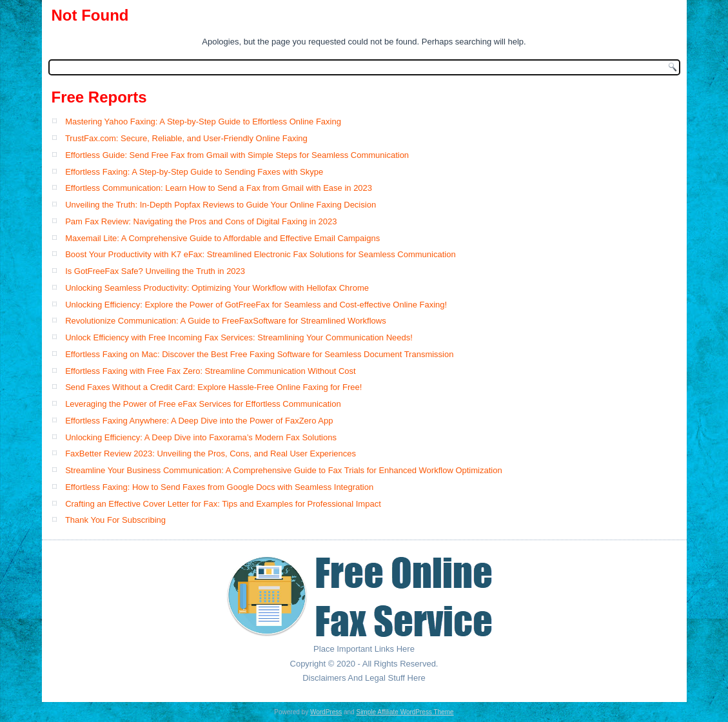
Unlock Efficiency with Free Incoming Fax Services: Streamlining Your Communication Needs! (239, 337)
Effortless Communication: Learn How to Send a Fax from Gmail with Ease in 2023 (219, 188)
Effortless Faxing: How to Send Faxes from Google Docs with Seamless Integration (219, 487)
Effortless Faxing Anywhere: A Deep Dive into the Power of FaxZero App (199, 421)
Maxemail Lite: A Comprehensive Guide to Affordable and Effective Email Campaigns (222, 238)
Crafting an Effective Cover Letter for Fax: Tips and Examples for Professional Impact (223, 504)
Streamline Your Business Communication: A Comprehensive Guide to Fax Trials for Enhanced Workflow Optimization (284, 470)
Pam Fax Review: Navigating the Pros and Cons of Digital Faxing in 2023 (201, 221)
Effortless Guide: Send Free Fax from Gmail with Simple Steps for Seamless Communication (237, 155)
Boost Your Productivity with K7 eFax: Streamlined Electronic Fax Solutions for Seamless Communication (261, 254)
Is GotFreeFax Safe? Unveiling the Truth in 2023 (155, 271)
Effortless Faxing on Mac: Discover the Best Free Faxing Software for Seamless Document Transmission (259, 354)
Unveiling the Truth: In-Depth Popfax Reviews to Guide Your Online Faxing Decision (221, 205)
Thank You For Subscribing (115, 520)
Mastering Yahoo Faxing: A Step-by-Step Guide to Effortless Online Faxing (203, 122)
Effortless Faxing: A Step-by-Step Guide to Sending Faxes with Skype (194, 172)
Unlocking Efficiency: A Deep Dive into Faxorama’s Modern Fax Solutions (201, 437)
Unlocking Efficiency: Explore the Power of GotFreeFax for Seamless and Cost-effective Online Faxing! (256, 305)
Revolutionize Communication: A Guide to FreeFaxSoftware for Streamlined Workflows (226, 321)
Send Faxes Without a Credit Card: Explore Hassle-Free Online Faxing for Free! (213, 387)
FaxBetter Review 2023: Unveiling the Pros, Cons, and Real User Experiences (211, 454)
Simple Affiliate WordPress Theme (405, 712)
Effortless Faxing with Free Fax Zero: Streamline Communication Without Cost (211, 371)
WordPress (326, 712)
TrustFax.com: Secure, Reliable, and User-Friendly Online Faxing (186, 138)
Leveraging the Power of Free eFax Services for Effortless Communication (203, 404)
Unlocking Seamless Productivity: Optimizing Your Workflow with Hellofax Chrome (217, 288)
